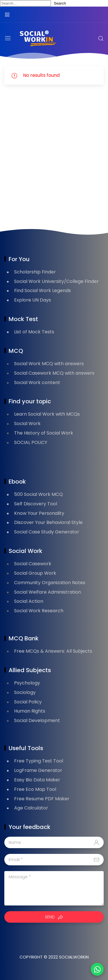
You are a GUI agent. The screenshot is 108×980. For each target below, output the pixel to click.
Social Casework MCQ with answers (54, 373)
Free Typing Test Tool (39, 761)
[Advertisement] (54, 158)
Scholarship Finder (35, 272)
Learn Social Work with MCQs (47, 414)
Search (60, 3)
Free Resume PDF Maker (42, 799)
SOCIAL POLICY (31, 442)
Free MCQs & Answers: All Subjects (53, 651)
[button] (97, 969)
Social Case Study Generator (47, 532)
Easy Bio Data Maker (37, 780)
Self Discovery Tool (36, 504)
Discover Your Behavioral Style (48, 522)
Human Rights (30, 711)
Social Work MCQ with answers (49, 364)
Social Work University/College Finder (56, 281)
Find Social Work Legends (42, 291)
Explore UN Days (33, 300)
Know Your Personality (39, 513)
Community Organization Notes (50, 583)
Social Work (27, 424)
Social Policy (28, 702)
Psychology (27, 683)
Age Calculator (31, 808)
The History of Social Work (44, 433)
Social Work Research (39, 611)
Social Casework (33, 564)
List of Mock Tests (34, 332)
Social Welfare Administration (48, 592)
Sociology (25, 692)
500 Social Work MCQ (38, 494)
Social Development (37, 720)
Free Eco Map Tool (35, 789)
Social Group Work (35, 573)
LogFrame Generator (38, 770)
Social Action (29, 601)
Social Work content (37, 383)
